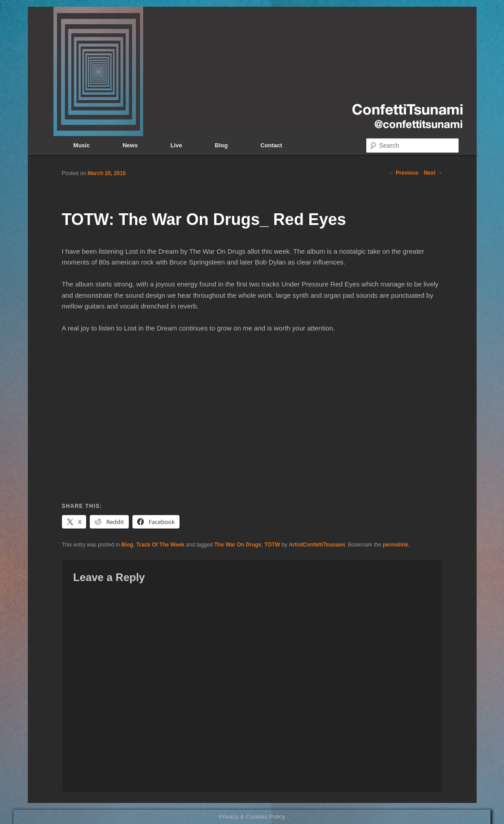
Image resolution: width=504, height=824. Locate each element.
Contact (271, 145)
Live (176, 145)
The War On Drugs (238, 545)
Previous (403, 173)
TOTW (272, 545)
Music (81, 145)
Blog (221, 145)
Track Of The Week (160, 545)
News (130, 145)
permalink (396, 545)
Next (433, 173)
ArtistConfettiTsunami (317, 545)
